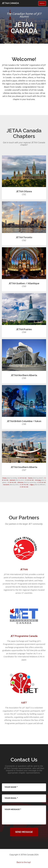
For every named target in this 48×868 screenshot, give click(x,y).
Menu (43, 4)
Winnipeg (38, 480)
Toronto (30, 478)
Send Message (24, 832)
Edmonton (20, 483)
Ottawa (4, 478)
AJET (24, 703)
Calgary (32, 485)
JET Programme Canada (24, 636)
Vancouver (6, 485)
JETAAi (24, 569)
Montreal (12, 480)
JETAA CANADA (10, 3)
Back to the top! (24, 862)
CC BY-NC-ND (22, 478)
